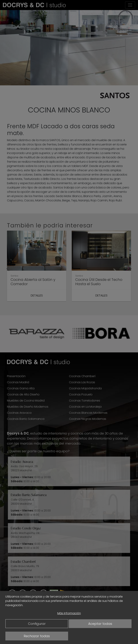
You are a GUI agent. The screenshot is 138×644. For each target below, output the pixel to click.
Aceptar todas (100, 624)
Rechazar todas (37, 636)
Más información (69, 613)
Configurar (37, 624)
